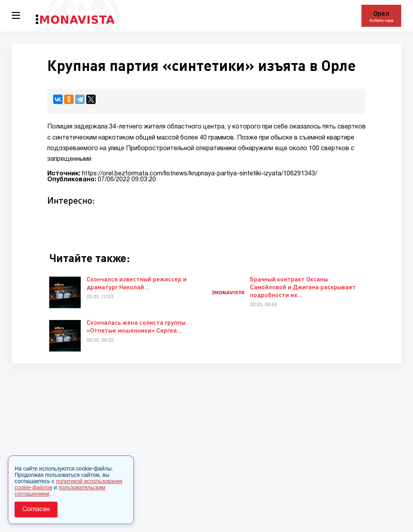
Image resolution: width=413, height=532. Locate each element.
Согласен (36, 510)
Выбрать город (381, 20)
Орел (381, 13)
